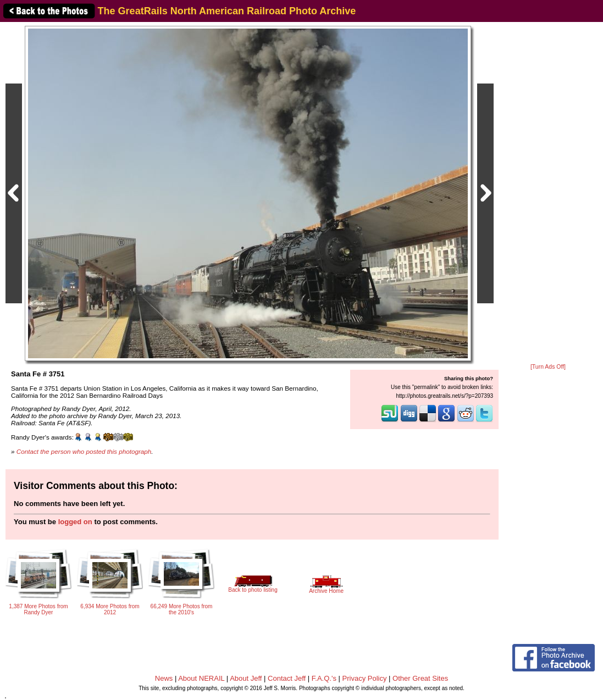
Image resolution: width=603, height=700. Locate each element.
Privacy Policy (365, 678)
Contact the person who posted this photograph (84, 451)
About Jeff (246, 678)
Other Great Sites (420, 678)
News (164, 678)
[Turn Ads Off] (548, 367)
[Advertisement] (548, 193)
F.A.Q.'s (324, 678)
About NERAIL (201, 678)
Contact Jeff (287, 678)
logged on (75, 522)
